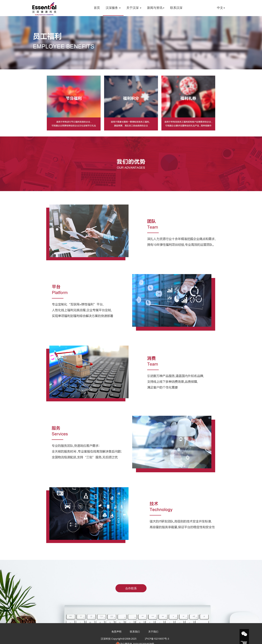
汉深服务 (113, 8)
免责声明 (116, 632)
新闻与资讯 (156, 8)
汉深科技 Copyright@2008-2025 (119, 639)
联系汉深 (176, 8)
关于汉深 (134, 8)
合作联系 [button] (131, 588)
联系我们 (135, 632)
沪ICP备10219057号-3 (157, 639)
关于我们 (153, 632)
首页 (97, 8)
